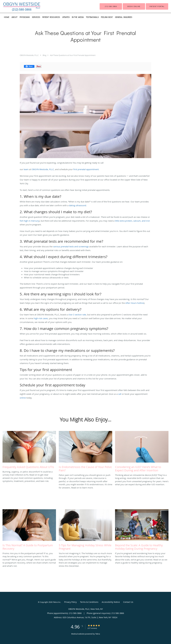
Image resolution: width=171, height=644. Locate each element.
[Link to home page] (17, 6)
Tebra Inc (57, 602)
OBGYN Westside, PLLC (29, 55)
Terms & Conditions (89, 602)
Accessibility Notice (111, 602)
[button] (134, 6)
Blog (44, 55)
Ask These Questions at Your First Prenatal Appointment (73, 55)
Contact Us (128, 602)
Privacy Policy (70, 602)
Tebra (98, 634)
